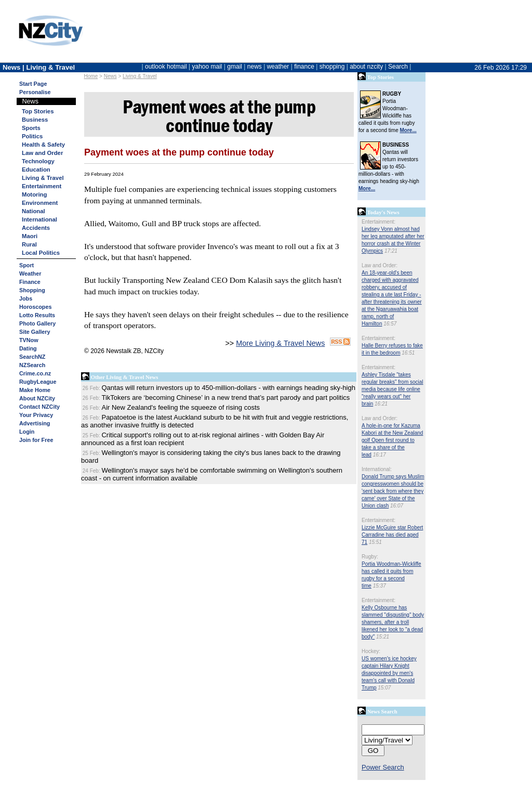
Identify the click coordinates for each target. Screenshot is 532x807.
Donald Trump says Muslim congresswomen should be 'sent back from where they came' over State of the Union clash (393, 491)
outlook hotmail (166, 67)
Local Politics (41, 253)
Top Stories (38, 111)
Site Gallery (35, 332)
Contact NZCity (39, 407)
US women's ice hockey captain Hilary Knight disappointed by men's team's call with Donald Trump (389, 673)
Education (36, 170)
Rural (29, 244)
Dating (28, 348)
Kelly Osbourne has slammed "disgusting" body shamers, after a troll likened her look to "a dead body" (393, 622)
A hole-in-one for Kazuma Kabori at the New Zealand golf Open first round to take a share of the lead (392, 440)
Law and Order (42, 153)
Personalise (35, 92)
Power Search (383, 767)
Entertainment (42, 186)
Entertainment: (378, 222)
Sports (31, 128)
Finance (30, 282)
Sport (26, 265)
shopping (332, 67)
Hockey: (371, 651)
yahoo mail (207, 67)
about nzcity (366, 67)
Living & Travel (140, 76)
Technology (38, 161)
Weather (30, 274)
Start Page (33, 84)
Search (398, 67)
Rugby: (370, 557)
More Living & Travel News (280, 343)
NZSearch (32, 365)
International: (377, 469)
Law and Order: (380, 265)
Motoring (34, 194)
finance (304, 67)
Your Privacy (36, 415)
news (255, 67)
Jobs (26, 298)
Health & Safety (43, 145)
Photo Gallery (37, 323)
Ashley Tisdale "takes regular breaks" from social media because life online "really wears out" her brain (393, 389)
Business (35, 120)
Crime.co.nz (35, 373)
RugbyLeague (38, 382)
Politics (32, 136)
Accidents (36, 228)
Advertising (35, 423)
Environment (40, 203)
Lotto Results (37, 315)
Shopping (32, 290)
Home (91, 76)
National (34, 211)
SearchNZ (32, 357)
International (39, 219)
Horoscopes (35, 307)
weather (278, 67)
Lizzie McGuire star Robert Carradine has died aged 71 (392, 535)
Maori (30, 236)
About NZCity (37, 398)
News (110, 76)
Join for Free (36, 440)
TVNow (29, 340)
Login (27, 432)
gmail (235, 67)
